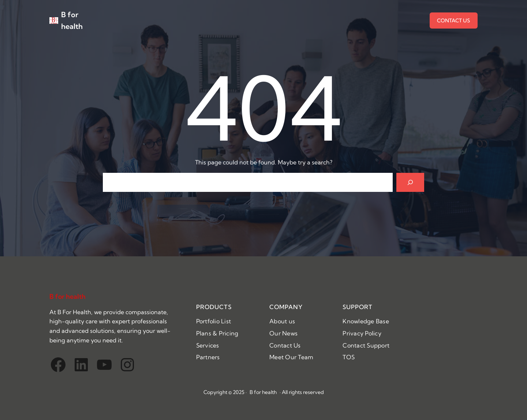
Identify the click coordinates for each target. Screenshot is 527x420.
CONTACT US (453, 21)
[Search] (410, 182)
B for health (68, 296)
